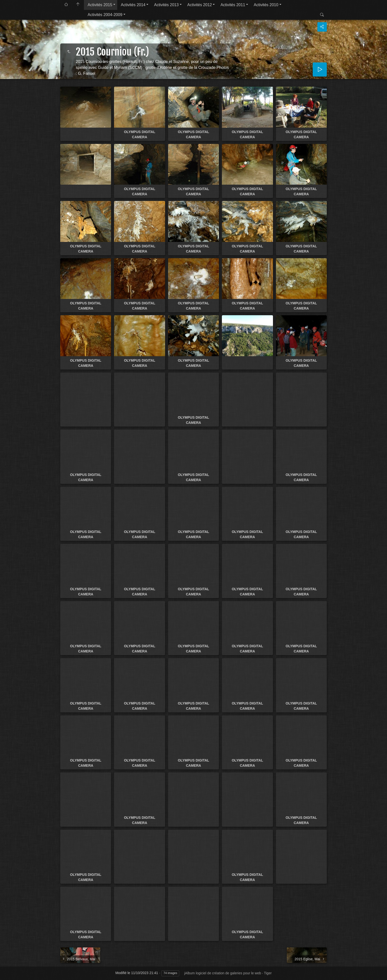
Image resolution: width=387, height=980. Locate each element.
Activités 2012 (200, 5)
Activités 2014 (133, 5)
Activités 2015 (100, 5)
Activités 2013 (166, 5)
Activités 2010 (266, 5)
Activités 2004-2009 (105, 15)
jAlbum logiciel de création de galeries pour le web (223, 973)
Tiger (268, 973)
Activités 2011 (233, 5)
